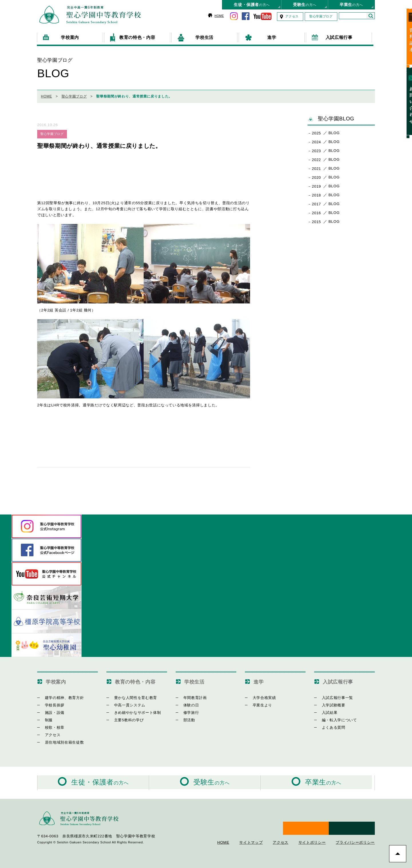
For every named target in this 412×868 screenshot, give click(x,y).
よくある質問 (330, 725)
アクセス (292, 16)
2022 (316, 158)
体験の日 (188, 703)
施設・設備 (51, 711)
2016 (316, 211)
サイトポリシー (312, 834)
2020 (316, 175)
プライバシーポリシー (355, 834)
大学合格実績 (261, 696)
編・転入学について (336, 718)
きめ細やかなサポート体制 (134, 711)
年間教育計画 (192, 696)
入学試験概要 (330, 703)
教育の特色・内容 (139, 680)
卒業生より (259, 703)
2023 (316, 149)
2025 (316, 131)
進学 (259, 680)
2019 (316, 184)
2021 (316, 167)
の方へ (252, 5)
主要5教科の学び (126, 718)
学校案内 (58, 680)
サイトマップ (251, 834)
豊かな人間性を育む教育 (132, 696)
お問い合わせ (405, 93)
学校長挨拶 (51, 703)
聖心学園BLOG (331, 117)
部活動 (186, 718)
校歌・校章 (51, 725)
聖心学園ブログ (321, 16)
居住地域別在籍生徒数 (61, 740)
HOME (219, 16)
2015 (316, 220)
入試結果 (326, 711)
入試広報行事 (340, 680)
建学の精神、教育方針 (61, 696)
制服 (45, 718)
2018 (316, 193)
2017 (316, 202)
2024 (316, 140)
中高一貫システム (126, 703)
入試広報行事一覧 (334, 696)
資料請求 (405, 37)
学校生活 (196, 680)
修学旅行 (188, 711)
